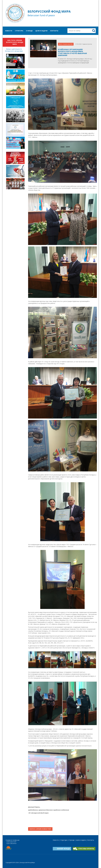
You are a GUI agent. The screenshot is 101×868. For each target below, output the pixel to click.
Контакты (54, 31)
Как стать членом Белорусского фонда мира (15, 42)
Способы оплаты (86, 849)
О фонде (29, 31)
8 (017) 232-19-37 (11, 842)
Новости (9, 31)
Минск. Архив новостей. (66, 44)
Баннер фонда (63, 849)
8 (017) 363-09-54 (11, 843)
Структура (19, 31)
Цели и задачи (41, 31)
